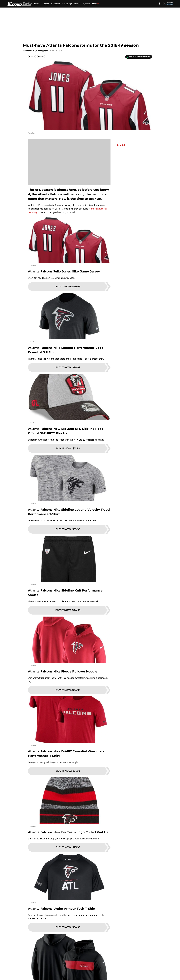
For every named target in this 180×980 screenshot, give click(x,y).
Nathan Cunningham (37, 51)
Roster (77, 4)
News (37, 4)
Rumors (45, 4)
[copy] (43, 57)
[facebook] (159, 4)
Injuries (86, 4)
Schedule (56, 4)
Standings (67, 4)
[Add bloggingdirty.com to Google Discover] (139, 57)
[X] (164, 4)
